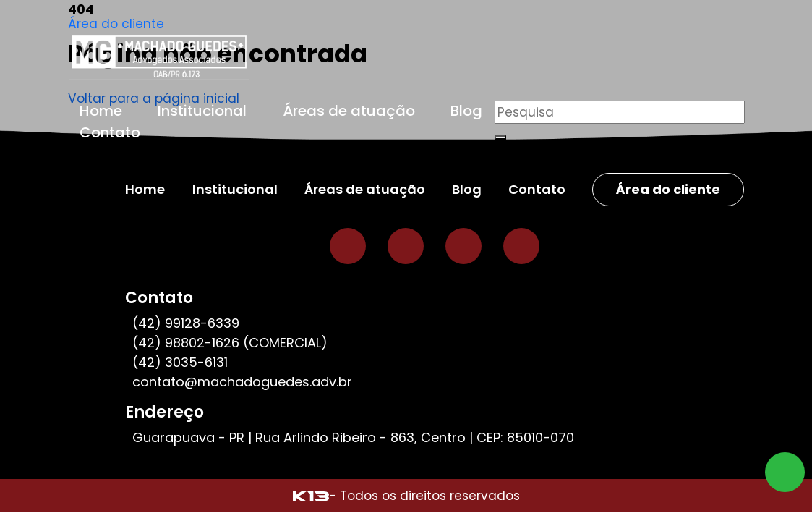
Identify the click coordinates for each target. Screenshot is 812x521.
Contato (110, 132)
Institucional (202, 111)
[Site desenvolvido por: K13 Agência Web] (311, 496)
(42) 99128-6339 (186, 323)
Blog (466, 111)
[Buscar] (500, 137)
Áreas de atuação (349, 111)
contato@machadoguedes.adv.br (242, 382)
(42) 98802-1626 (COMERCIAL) (230, 343)
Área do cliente (116, 24)
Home (101, 111)
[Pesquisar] (620, 112)
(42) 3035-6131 (180, 362)
